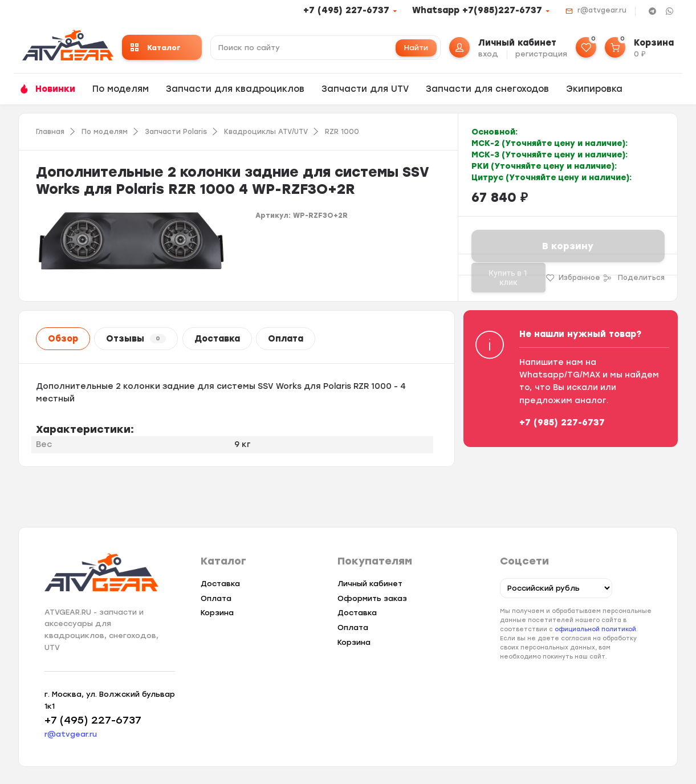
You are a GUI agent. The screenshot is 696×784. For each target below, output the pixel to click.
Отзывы (136, 339)
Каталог (156, 48)
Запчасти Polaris (176, 132)
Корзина (217, 613)
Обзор (63, 339)
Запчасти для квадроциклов (235, 89)
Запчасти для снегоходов (487, 89)
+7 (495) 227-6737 (346, 10)
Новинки (55, 89)
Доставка (217, 339)
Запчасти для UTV (365, 89)
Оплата (286, 339)
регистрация (541, 54)
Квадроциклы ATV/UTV (266, 132)
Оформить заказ (372, 598)
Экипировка (594, 89)
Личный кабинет (370, 584)
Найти (416, 48)
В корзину (568, 246)
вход (488, 54)
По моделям (121, 89)
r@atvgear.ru (602, 10)
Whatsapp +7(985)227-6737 (477, 10)
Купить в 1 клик (508, 278)
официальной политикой (595, 629)
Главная (50, 132)
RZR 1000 (342, 132)
